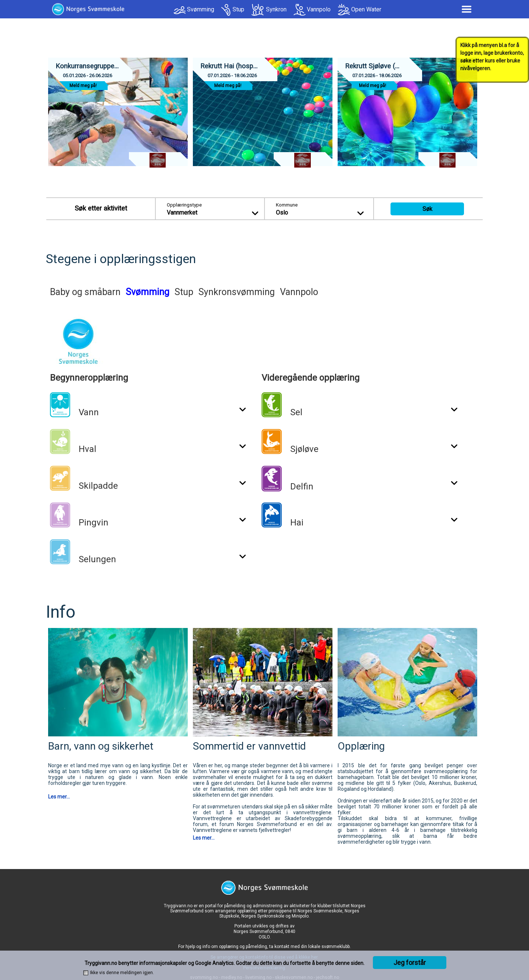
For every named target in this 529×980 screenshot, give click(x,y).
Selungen (97, 559)
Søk (427, 209)
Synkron (276, 9)
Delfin (302, 487)
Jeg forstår (410, 963)
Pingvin (93, 523)
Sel (296, 412)
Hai (297, 523)
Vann (89, 412)
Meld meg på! (83, 86)
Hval (87, 449)
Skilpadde (98, 486)
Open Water (366, 9)
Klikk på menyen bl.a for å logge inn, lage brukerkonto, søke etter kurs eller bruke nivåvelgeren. (492, 57)
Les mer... (59, 797)
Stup (238, 9)
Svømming (201, 9)
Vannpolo (319, 9)
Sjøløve (304, 449)
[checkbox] (86, 973)
